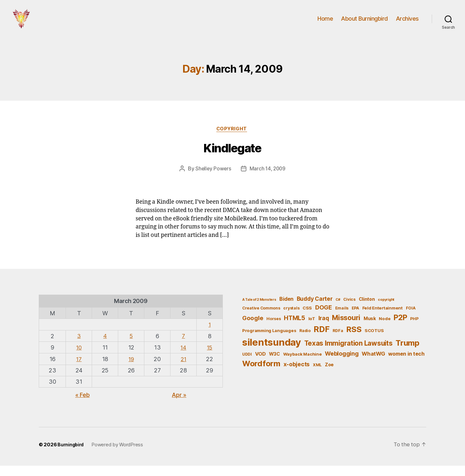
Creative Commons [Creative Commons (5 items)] (261, 319)
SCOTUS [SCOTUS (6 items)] (374, 341)
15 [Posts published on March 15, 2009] (209, 358)
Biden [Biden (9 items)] (286, 310)
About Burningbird (364, 23)
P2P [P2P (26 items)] (400, 328)
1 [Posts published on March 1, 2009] (210, 335)
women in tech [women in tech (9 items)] (406, 365)
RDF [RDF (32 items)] (321, 340)
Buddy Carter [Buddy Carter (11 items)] (315, 309)
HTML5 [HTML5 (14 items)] (294, 329)
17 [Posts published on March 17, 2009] (79, 369)
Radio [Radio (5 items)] (305, 341)
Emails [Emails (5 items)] (342, 319)
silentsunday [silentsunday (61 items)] (272, 353)
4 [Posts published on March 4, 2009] (105, 346)
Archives (407, 23)
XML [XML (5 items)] (317, 376)
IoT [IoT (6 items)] (312, 329)
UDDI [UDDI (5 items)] (247, 365)
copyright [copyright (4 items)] (386, 310)
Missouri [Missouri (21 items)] (346, 328)
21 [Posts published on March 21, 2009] (183, 369)
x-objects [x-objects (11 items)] (297, 375)
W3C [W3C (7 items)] (274, 365)
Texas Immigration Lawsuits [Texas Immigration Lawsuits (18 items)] (348, 354)
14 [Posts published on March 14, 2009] (183, 358)
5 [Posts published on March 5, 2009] (131, 346)
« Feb (83, 405)
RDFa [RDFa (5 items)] (338, 341)
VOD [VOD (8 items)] (260, 365)
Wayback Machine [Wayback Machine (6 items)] (303, 365)
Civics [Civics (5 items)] (349, 310)
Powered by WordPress (119, 455)
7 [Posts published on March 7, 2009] (183, 346)
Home (325, 23)
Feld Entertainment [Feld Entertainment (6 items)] (382, 319)
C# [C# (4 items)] (338, 310)
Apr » (179, 405)
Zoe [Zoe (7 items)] (329, 375)
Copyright (232, 139)
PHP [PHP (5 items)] (414, 329)
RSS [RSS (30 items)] (354, 340)
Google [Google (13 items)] (253, 329)
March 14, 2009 (268, 179)
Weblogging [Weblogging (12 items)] (342, 364)
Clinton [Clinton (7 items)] (367, 310)
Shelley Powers (212, 179)
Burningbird (71, 455)
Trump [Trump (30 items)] (408, 354)
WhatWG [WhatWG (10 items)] (373, 364)
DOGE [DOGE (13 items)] (324, 318)
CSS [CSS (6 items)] (307, 319)
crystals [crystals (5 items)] (291, 319)
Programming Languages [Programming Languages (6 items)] (269, 341)
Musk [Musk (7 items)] (370, 329)
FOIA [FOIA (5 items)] (411, 319)
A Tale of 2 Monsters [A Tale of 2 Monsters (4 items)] (259, 310)
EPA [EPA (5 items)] (355, 319)
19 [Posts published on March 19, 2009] (131, 369)
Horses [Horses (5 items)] (274, 329)
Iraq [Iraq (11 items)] (324, 329)
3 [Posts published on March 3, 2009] (79, 346)
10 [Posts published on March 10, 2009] (79, 358)
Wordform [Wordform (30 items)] (261, 375)
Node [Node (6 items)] (385, 329)
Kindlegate (232, 159)
